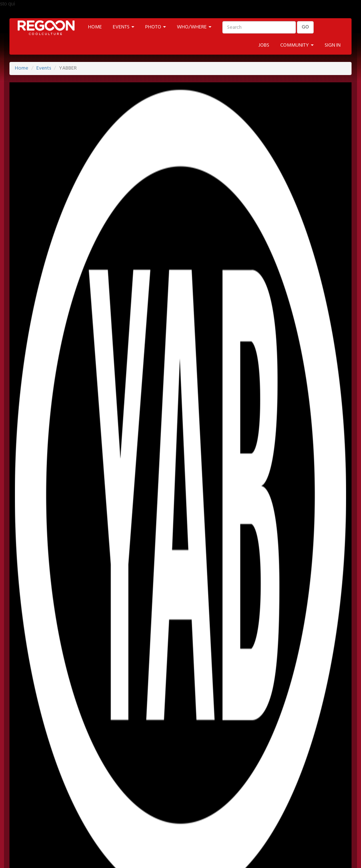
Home (22, 68)
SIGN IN (333, 45)
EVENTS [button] (124, 27)
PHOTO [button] (156, 27)
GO (305, 27)
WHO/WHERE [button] (194, 27)
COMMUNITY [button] (297, 45)
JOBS (264, 45)
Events (44, 68)
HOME (95, 27)
